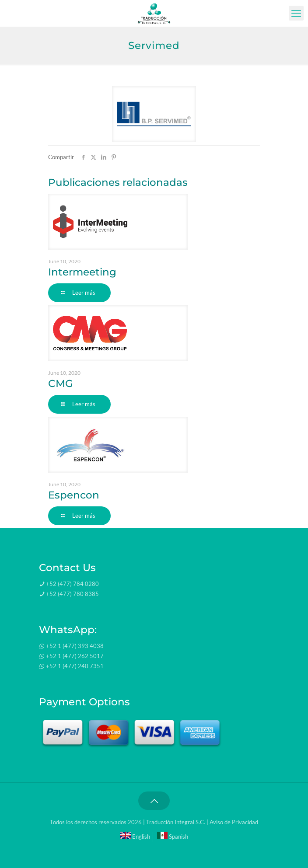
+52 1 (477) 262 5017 (75, 656)
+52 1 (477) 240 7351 (75, 666)
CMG (61, 383)
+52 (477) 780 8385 (72, 594)
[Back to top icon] (154, 801)
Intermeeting (82, 272)
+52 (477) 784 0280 (72, 584)
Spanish (173, 837)
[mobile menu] (296, 13)
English (135, 837)
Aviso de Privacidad (234, 822)
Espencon (74, 495)
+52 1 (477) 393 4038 (75, 646)
